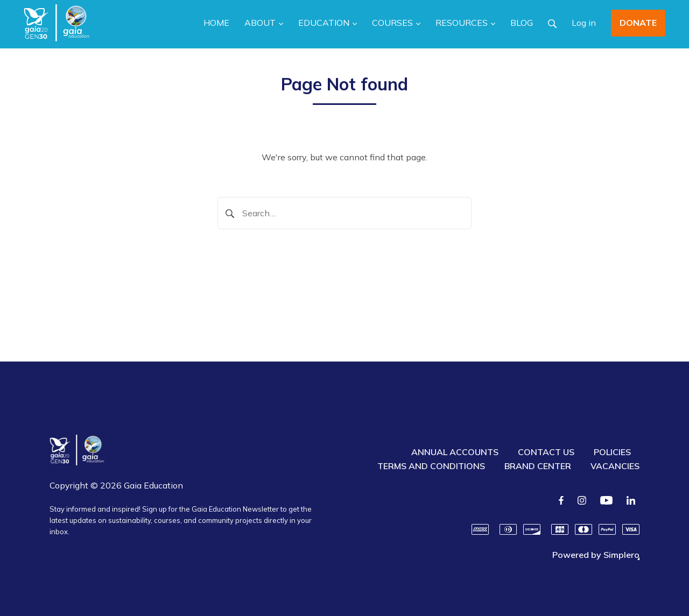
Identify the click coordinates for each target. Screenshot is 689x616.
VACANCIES (615, 466)
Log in (584, 23)
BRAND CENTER (538, 466)
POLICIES (612, 452)
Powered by (596, 555)
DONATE (638, 23)
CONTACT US (546, 452)
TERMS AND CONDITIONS (431, 466)
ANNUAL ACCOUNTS (455, 452)
